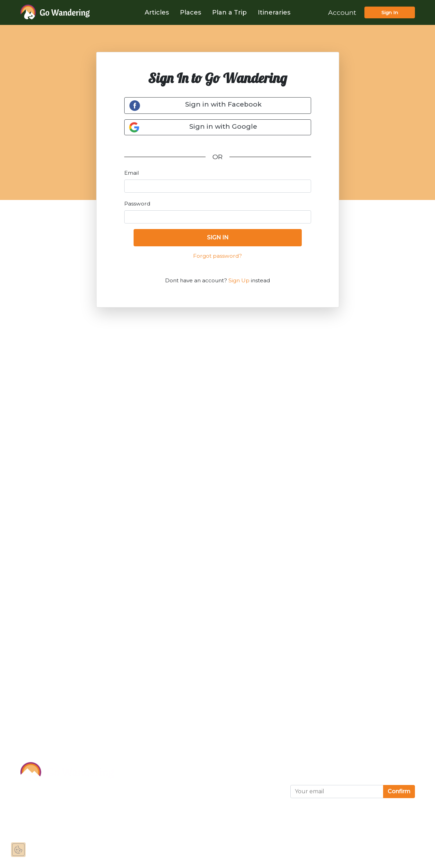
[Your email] (337, 792)
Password (137, 204)
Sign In (390, 12)
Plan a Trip (229, 12)
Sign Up (239, 280)
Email (132, 173)
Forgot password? (218, 256)
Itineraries (274, 12)
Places (191, 12)
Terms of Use (211, 766)
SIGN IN (218, 237)
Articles (157, 12)
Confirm (399, 791)
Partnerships (143, 797)
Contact (134, 813)
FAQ (129, 829)
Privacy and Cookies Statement (222, 786)
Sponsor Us (141, 782)
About (132, 766)
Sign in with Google (193, 127)
